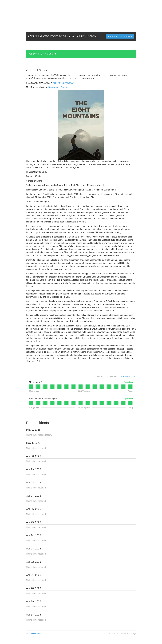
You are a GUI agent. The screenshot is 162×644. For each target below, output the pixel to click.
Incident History (34, 634)
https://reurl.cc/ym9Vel (58, 87)
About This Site (38, 70)
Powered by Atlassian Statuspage (122, 634)
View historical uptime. (127, 377)
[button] (120, 36)
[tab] (29, 387)
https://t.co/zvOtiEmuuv (64, 83)
